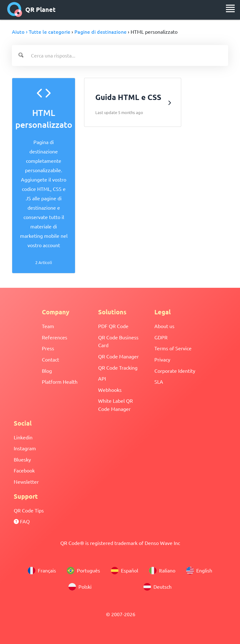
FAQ (22, 521)
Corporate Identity (175, 371)
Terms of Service (173, 348)
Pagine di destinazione (100, 32)
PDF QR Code (113, 326)
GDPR (161, 337)
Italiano (162, 571)
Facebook (24, 470)
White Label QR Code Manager (115, 405)
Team (48, 326)
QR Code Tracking (118, 367)
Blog (47, 371)
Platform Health (60, 382)
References (55, 337)
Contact (50, 359)
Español (125, 571)
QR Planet (31, 9)
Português (83, 571)
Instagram (25, 448)
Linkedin (23, 437)
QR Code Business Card (118, 341)
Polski (80, 587)
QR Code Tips (29, 510)
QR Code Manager (118, 356)
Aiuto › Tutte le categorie (41, 32)
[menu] (230, 8)
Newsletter (26, 482)
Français (42, 571)
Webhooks (110, 390)
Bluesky (22, 459)
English (199, 571)
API (102, 378)
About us (164, 326)
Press (48, 348)
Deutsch (157, 587)
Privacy (162, 359)
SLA (159, 382)
